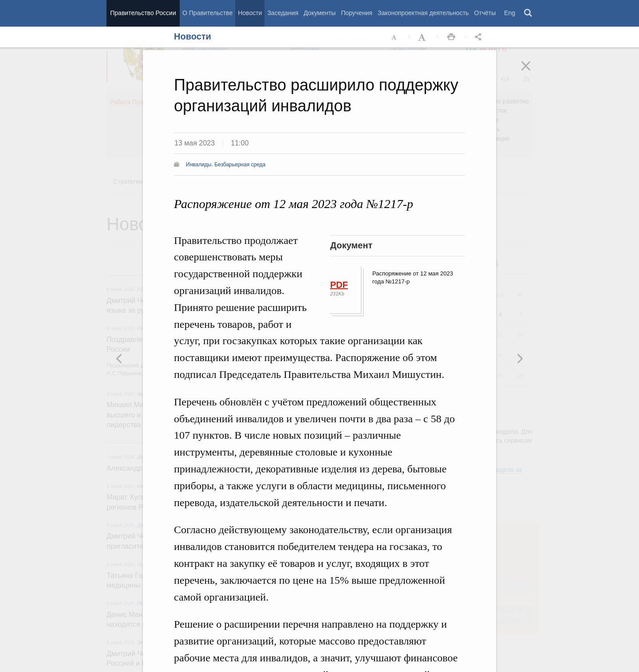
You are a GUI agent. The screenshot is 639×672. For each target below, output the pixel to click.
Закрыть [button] (532, 72)
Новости (250, 13)
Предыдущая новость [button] (520, 358)
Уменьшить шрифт (394, 37)
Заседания (283, 13)
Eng (510, 13)
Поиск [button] (529, 13)
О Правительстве (207, 13)
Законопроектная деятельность (423, 13)
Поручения (357, 13)
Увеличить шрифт (423, 37)
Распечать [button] (451, 37)
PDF (339, 285)
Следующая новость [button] (119, 358)
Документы (319, 13)
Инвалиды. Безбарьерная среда (226, 165)
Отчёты (485, 13)
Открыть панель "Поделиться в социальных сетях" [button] (480, 37)
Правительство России (143, 13)
